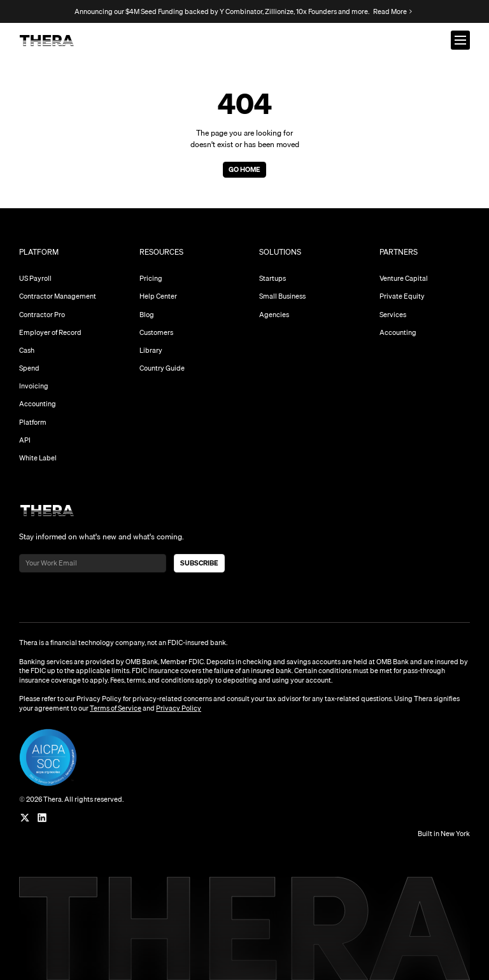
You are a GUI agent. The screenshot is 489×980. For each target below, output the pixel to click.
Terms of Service (116, 708)
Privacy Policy (179, 708)
